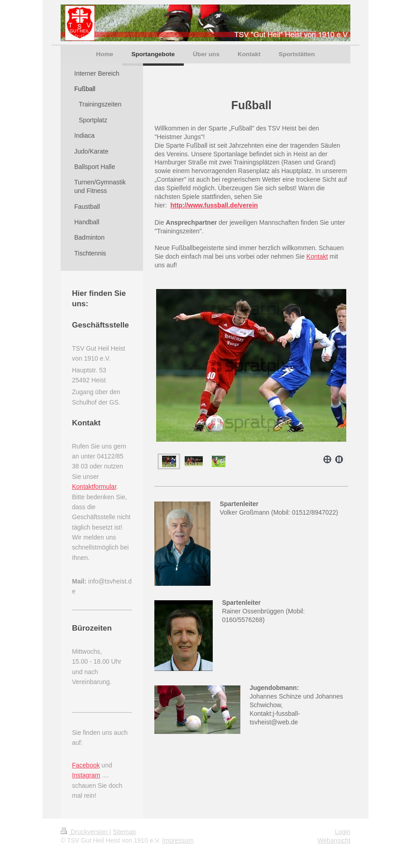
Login (343, 832)
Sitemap (124, 832)
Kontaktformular (94, 487)
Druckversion (85, 832)
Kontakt (317, 256)
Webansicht (334, 840)
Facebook (86, 765)
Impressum (178, 840)
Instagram (86, 775)
